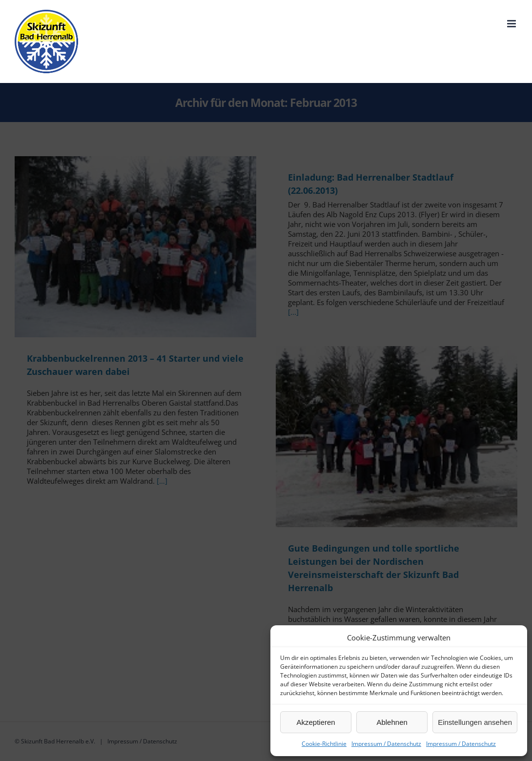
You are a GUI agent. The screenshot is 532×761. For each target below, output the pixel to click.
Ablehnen (392, 722)
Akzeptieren (316, 722)
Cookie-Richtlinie (324, 744)
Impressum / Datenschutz (386, 744)
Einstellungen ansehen (475, 722)
